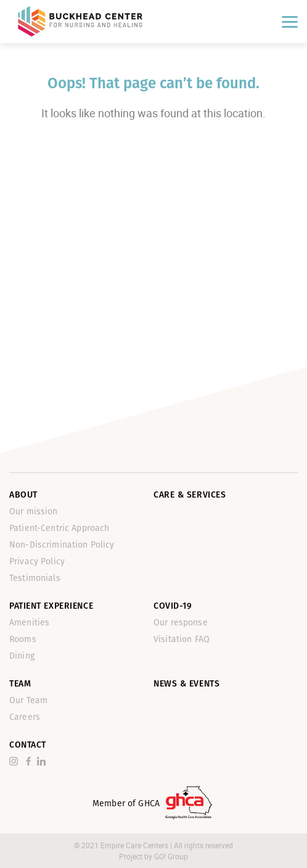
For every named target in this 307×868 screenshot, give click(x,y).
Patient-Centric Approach (59, 528)
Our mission (34, 511)
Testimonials (35, 578)
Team (20, 684)
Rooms (23, 639)
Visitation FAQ (182, 639)
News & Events (186, 684)
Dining (22, 656)
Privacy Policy (37, 561)
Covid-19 (173, 606)
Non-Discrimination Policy (62, 545)
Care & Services (190, 495)
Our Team (28, 700)
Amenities (29, 623)
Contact (28, 745)
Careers (25, 717)
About (23, 495)
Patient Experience (51, 606)
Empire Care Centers (135, 845)
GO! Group (171, 856)
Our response (181, 623)
